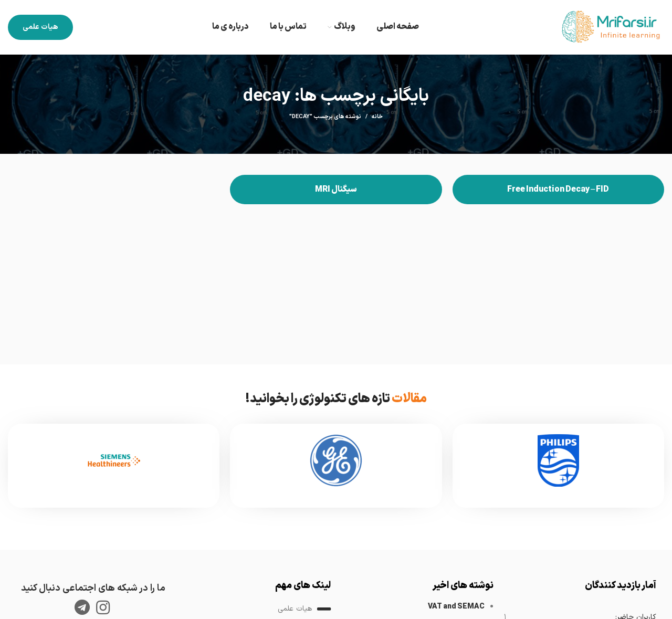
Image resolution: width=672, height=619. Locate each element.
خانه (377, 117)
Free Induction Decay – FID (558, 190)
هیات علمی (40, 27)
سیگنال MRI (336, 190)
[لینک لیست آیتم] (255, 609)
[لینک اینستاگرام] (103, 607)
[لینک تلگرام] (82, 607)
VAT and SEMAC (456, 607)
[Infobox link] (558, 466)
